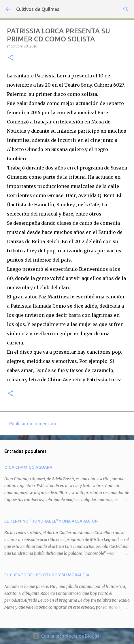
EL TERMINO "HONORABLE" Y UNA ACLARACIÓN (51, 521)
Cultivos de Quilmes (38, 9)
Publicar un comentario (33, 424)
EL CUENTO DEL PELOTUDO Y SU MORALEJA (47, 575)
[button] (10, 58)
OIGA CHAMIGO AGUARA (28, 467)
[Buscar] (126, 9)
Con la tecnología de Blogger (67, 636)
